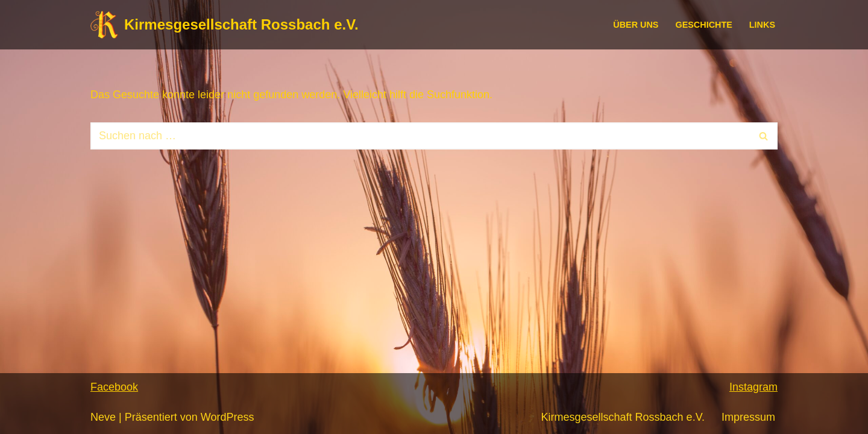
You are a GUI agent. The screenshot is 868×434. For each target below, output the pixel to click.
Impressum (748, 417)
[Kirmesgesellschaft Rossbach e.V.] (225, 25)
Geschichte (703, 25)
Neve (103, 417)
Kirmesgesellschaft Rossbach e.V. (623, 417)
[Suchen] (420, 136)
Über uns (636, 25)
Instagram (753, 387)
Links (762, 25)
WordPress (228, 417)
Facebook (114, 387)
